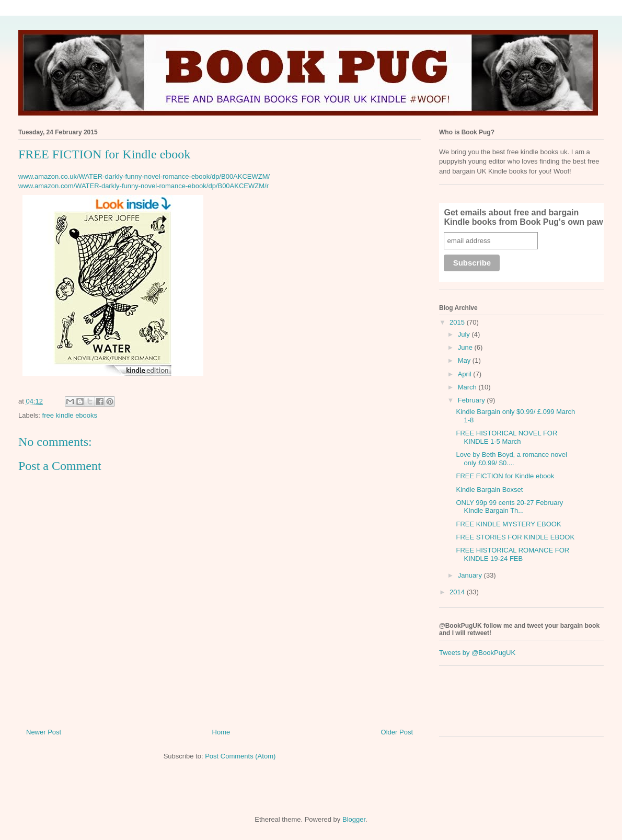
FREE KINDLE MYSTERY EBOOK (508, 524)
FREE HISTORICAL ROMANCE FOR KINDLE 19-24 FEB (512, 554)
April (466, 374)
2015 (458, 322)
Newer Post (44, 732)
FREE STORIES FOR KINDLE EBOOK (515, 537)
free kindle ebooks (70, 415)
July (465, 334)
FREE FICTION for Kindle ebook (505, 476)
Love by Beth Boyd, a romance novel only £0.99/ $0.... (511, 459)
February (473, 400)
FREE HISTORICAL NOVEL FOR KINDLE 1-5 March (506, 437)
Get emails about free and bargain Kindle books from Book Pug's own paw (523, 217)
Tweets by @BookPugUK (477, 653)
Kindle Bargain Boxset (489, 490)
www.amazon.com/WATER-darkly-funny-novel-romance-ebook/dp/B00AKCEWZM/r (143, 186)
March (468, 387)
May (465, 360)
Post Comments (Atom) (240, 756)
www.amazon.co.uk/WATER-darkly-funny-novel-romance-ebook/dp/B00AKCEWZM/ (144, 176)
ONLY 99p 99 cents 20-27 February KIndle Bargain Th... (509, 507)
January (471, 575)
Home (221, 732)
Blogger (354, 819)
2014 (458, 592)
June (466, 347)
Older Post (397, 732)
